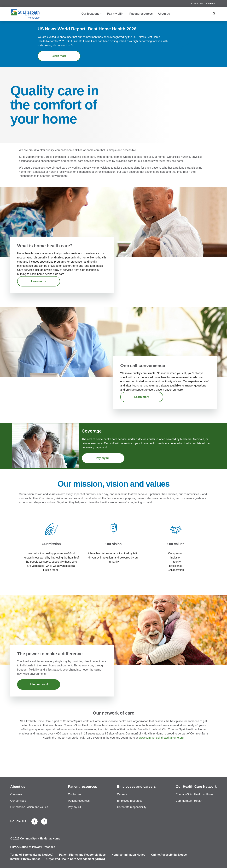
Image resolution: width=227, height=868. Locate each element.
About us (164, 14)
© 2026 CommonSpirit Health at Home (35, 839)
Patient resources (141, 14)
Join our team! (39, 684)
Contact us (197, 3)
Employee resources (130, 801)
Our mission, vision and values (29, 807)
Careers (211, 3)
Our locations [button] (92, 14)
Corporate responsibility (132, 807)
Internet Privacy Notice (25, 859)
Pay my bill (103, 458)
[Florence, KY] (34, 821)
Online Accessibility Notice (169, 855)
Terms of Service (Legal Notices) (32, 855)
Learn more (59, 56)
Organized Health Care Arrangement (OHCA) (76, 859)
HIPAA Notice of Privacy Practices (33, 847)
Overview (16, 794)
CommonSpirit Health (189, 801)
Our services (18, 801)
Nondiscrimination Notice (128, 855)
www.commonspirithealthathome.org (161, 738)
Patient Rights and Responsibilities (82, 855)
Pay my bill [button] (116, 14)
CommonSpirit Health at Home (195, 794)
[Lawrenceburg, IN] (44, 821)
